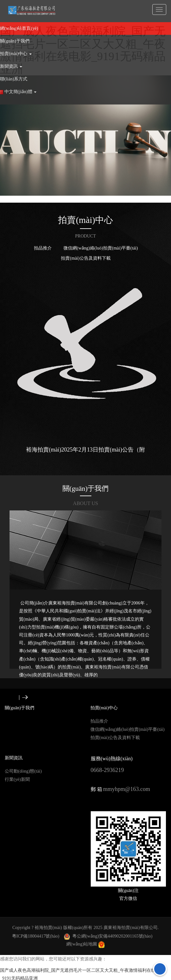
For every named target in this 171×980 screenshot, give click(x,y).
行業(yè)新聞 (17, 779)
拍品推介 (43, 248)
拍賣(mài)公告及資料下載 (86, 258)
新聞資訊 (14, 758)
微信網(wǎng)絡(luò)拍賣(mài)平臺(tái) (101, 248)
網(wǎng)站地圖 (82, 944)
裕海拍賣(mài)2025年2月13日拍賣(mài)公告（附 (85, 450)
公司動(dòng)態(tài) (23, 771)
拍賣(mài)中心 (85, 220)
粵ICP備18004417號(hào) (36, 936)
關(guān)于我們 (85, 489)
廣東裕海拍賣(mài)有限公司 (130, 928)
